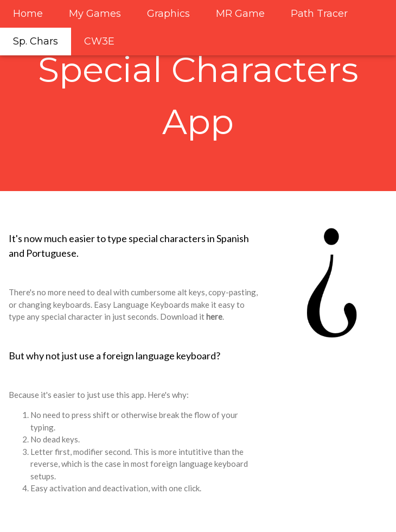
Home (28, 14)
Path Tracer (319, 14)
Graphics (168, 14)
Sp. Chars (36, 41)
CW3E (99, 41)
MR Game (240, 14)
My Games (95, 14)
